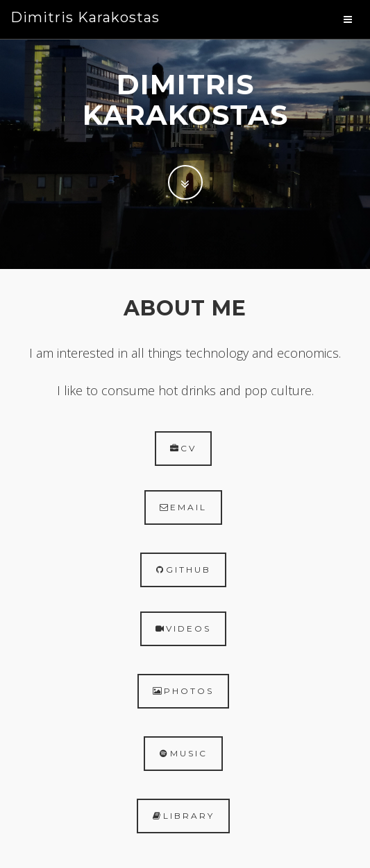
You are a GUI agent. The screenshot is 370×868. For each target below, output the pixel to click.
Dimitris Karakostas (85, 17)
